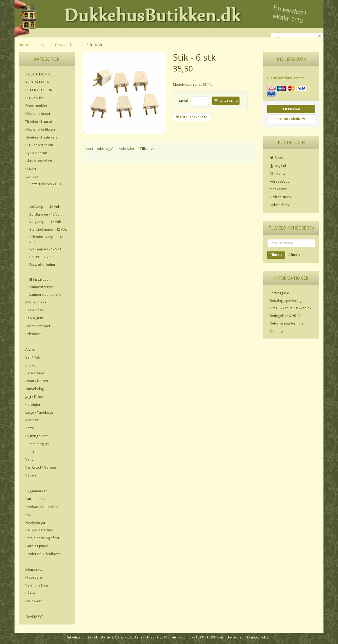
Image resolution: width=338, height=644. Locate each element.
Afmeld (294, 255)
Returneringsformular (287, 323)
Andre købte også (100, 149)
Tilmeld (276, 255)
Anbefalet (126, 149)
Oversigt (277, 331)
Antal (184, 101)
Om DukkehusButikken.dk (291, 308)
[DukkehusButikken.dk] (169, 18)
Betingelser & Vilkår (285, 316)
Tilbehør (147, 149)
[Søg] (320, 37)
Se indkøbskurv (291, 119)
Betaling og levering (286, 300)
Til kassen (291, 109)
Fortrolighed (280, 293)
